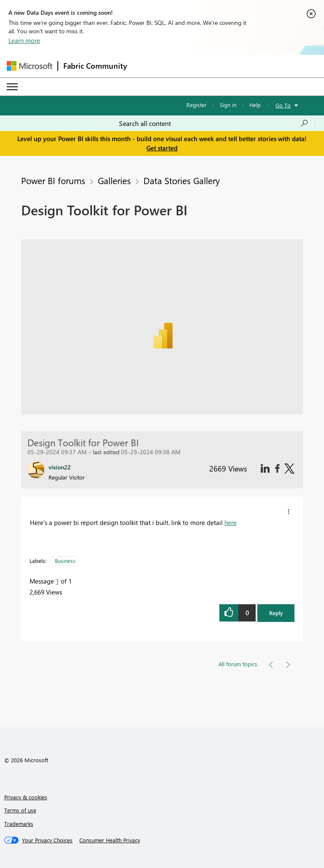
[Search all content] (214, 123)
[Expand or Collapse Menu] (12, 87)
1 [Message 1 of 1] (57, 581)
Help (255, 105)
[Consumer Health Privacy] (110, 840)
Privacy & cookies (26, 797)
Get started (162, 148)
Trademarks (19, 824)
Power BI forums (53, 180)
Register (197, 105)
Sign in (228, 105)
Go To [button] (283, 105)
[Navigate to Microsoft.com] (30, 66)
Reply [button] (276, 613)
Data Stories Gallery (182, 180)
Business (65, 561)
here (231, 522)
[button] (289, 512)
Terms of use (20, 810)
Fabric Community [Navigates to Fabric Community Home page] (95, 66)
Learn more (24, 40)
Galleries (114, 180)
